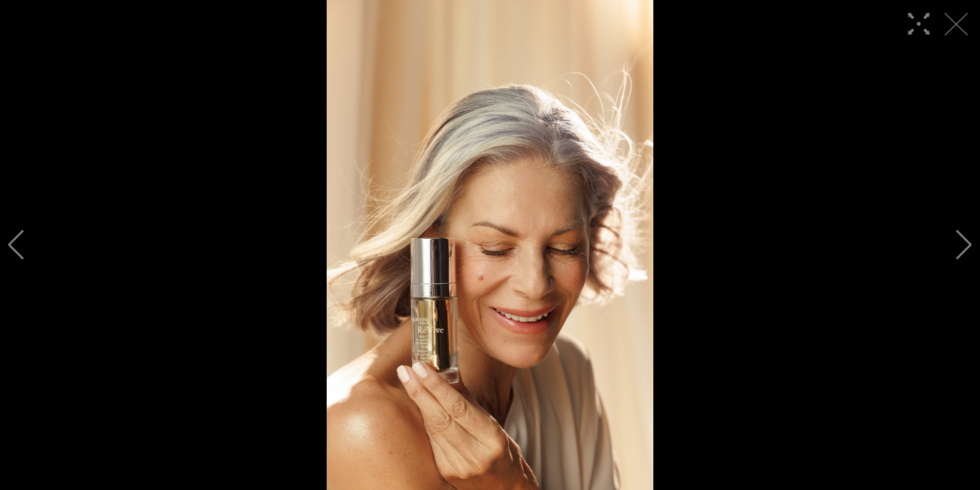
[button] (16, 245)
